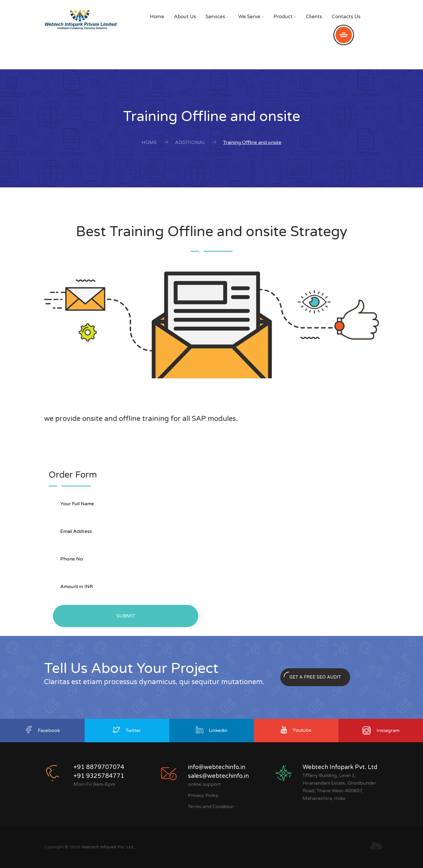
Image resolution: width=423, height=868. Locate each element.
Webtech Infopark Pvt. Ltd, (108, 847)
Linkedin (218, 731)
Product (285, 17)
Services (217, 17)
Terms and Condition (211, 807)
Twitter (133, 731)
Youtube (302, 730)
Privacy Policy (203, 795)
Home (157, 17)
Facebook (49, 731)
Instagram (388, 731)
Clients (314, 17)
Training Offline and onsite (252, 142)
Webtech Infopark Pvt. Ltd (340, 767)
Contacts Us (346, 17)
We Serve (251, 17)
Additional (190, 142)
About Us (185, 17)
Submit (126, 616)
